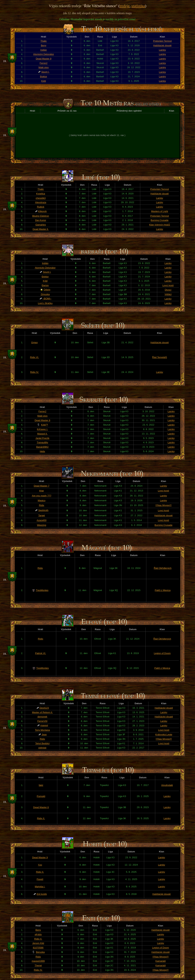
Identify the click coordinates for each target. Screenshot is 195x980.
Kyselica (41, 194)
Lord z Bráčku (45, 303)
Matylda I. (40, 887)
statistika (138, 6)
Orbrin (47, 290)
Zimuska (45, 294)
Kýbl (44, 81)
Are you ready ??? (42, 496)
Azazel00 (42, 520)
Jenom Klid (38, 943)
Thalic (44, 41)
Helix (42, 451)
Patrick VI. (41, 653)
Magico (41, 500)
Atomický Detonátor (44, 54)
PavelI (40, 879)
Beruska (40, 952)
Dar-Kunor (41, 220)
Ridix (42, 505)
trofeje (125, 6)
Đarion (45, 285)
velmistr (42, 748)
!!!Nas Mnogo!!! (163, 505)
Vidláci (168, 294)
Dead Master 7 (41, 486)
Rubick (41, 207)
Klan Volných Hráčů (159, 225)
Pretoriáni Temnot (162, 41)
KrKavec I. (42, 429)
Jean (44, 734)
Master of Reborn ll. (42, 712)
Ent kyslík (42, 894)
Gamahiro (41, 225)
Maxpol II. (42, 434)
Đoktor (44, 76)
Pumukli (41, 796)
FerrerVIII (42, 721)
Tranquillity (42, 442)
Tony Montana (42, 730)
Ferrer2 (44, 63)
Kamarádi (160, 961)
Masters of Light (160, 211)
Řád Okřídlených (163, 568)
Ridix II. (41, 818)
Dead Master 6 (41, 807)
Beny (44, 45)
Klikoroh (42, 211)
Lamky (162, 50)
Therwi (38, 965)
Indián (44, 50)
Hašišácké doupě (162, 45)
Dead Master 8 (42, 420)
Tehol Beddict (42, 743)
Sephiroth (43, 510)
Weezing (42, 525)
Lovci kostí (168, 285)
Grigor (35, 342)
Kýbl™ (45, 425)
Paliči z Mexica (163, 590)
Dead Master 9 (43, 59)
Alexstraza (41, 202)
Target (41, 515)
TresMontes (42, 590)
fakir (41, 785)
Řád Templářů (160, 357)
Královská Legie (164, 734)
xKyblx (38, 934)
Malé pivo (44, 67)
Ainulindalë (167, 785)
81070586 (38, 948)
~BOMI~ (47, 299)
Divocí (168, 290)
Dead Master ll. (41, 229)
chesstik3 (41, 198)
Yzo (40, 865)
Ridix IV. (34, 372)
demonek (42, 717)
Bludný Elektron (41, 216)
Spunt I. (45, 72)
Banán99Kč (42, 447)
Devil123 (44, 708)
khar (42, 491)
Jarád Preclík (42, 438)
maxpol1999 (38, 961)
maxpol (44, 725)
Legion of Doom (162, 653)
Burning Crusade (159, 220)
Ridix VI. (34, 357)
